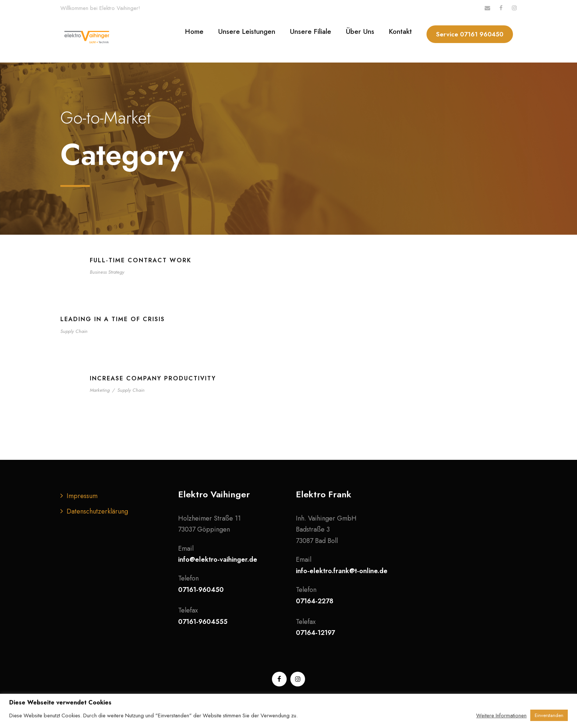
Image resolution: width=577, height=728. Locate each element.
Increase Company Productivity (153, 378)
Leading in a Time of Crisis (113, 319)
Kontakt (400, 31)
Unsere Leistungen (247, 31)
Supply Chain (74, 331)
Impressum (82, 496)
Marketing (100, 390)
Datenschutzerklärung (97, 511)
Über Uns (360, 31)
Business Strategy (107, 272)
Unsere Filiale (311, 31)
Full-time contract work (141, 260)
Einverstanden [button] (549, 715)
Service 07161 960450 (470, 34)
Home (194, 31)
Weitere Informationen (501, 715)
